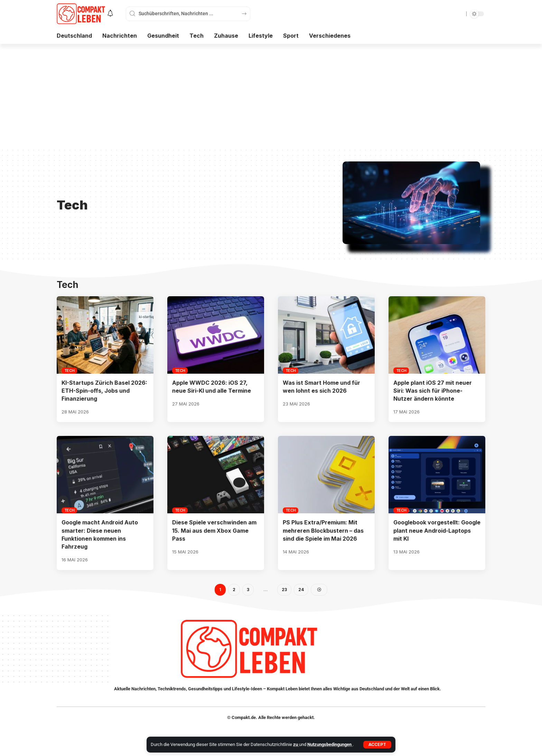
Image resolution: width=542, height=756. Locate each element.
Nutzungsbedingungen (330, 744)
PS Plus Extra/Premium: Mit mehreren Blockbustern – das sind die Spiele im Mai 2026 (323, 530)
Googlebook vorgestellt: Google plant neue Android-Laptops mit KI (437, 530)
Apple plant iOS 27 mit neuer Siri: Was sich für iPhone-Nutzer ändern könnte (433, 391)
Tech (69, 371)
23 (284, 590)
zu (296, 744)
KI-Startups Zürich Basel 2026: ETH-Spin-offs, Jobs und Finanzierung (104, 391)
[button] (377, 745)
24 (301, 590)
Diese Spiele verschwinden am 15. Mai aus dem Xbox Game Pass (214, 530)
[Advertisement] (271, 96)
